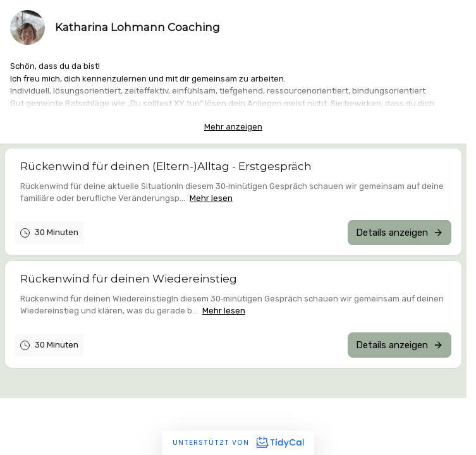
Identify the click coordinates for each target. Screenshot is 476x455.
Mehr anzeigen (233, 127)
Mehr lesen (211, 198)
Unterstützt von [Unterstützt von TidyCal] (238, 442)
